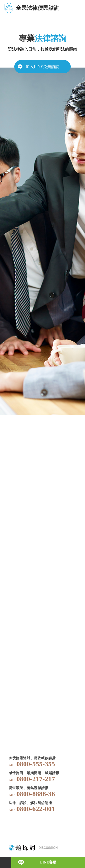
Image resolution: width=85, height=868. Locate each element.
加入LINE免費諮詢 (42, 67)
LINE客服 (48, 862)
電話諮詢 (6, 862)
